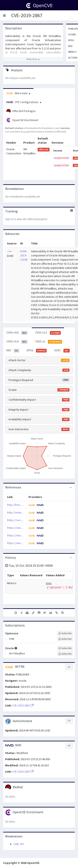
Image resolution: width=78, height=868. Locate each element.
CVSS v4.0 (17, 333)
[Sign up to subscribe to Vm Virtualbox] (65, 654)
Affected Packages (21, 111)
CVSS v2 (49, 342)
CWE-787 (19, 844)
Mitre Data (18, 93)
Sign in (9, 219)
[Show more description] (33, 59)
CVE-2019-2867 (27, 15)
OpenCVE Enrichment (22, 120)
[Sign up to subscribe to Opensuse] (65, 633)
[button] (4, 15)
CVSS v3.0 (17, 342)
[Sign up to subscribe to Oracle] (65, 648)
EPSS (37, 350)
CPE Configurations (24, 102)
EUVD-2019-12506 (24, 255)
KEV (13, 350)
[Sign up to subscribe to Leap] (65, 639)
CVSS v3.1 (48, 333)
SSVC (62, 350)
